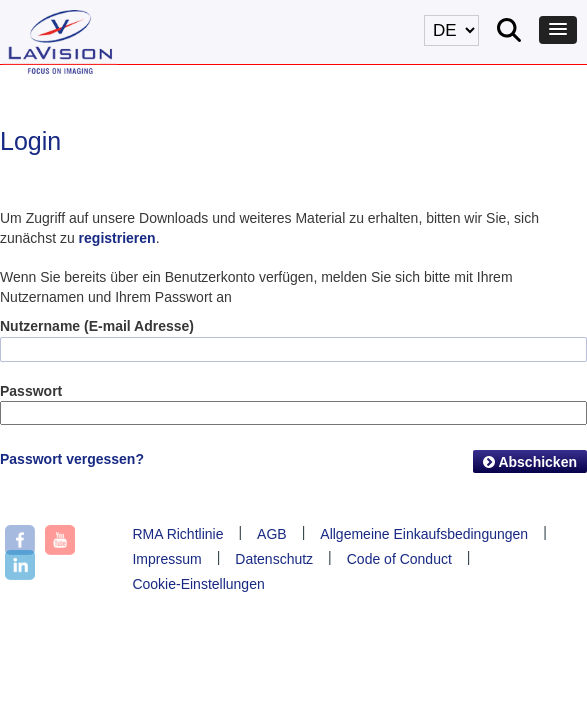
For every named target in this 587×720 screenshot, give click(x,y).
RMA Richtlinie (177, 534)
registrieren (117, 238)
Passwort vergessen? (72, 459)
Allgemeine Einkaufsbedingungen (424, 534)
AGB (272, 534)
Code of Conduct (399, 559)
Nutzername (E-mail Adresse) (97, 326)
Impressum (166, 559)
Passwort (31, 391)
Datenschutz (274, 559)
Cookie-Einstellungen (198, 584)
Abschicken (530, 462)
